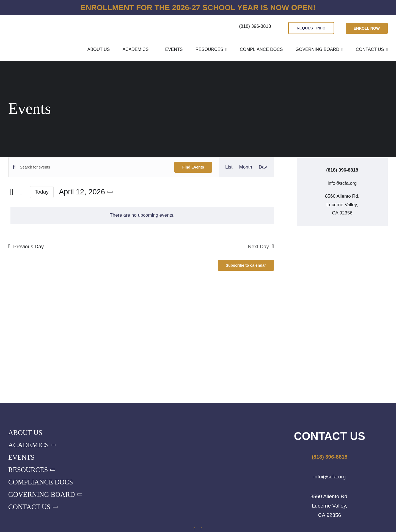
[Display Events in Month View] (246, 167)
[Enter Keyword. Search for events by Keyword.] (94, 167)
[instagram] (202, 529)
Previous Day (28, 246)
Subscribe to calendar (246, 265)
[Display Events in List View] (229, 167)
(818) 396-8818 (255, 26)
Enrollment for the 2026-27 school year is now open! (198, 8)
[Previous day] (12, 192)
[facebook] (194, 529)
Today (42, 192)
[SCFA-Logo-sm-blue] (29, 20)
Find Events (193, 167)
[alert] (142, 215)
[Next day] (21, 192)
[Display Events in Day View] (263, 167)
